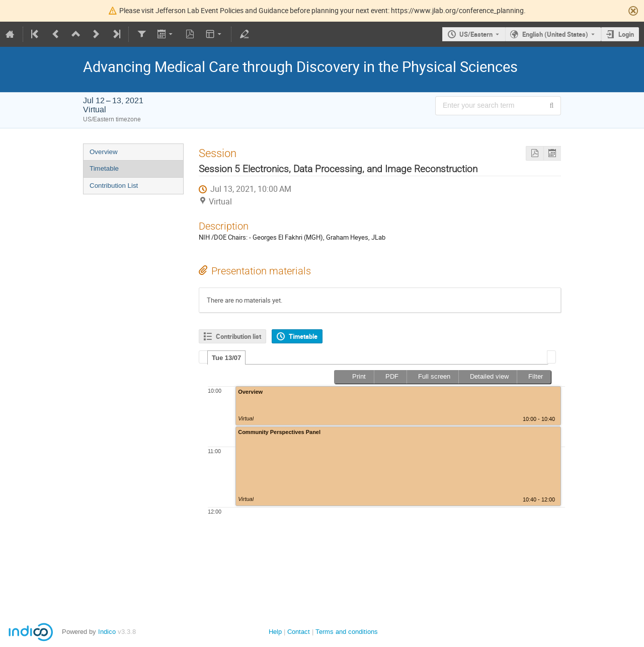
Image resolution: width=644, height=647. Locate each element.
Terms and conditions (347, 632)
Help (275, 632)
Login (626, 34)
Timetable (104, 168)
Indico (107, 632)
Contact (299, 632)
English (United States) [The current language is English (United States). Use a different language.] (555, 34)
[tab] (226, 357)
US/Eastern (476, 34)
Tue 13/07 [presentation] (226, 358)
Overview (104, 152)
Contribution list (238, 336)
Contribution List (114, 186)
